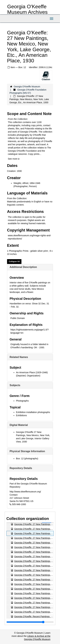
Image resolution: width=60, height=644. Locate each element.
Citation (46, 76)
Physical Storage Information (27, 451)
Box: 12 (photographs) (27, 458)
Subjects (15, 385)
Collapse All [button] (14, 262)
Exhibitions (21, 415)
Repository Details (21, 468)
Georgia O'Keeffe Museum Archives (27, 9)
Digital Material (19, 425)
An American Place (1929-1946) (32, 372)
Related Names (19, 357)
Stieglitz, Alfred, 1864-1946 (27, 183)
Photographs (22, 401)
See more (14, 159)
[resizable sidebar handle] (30, 622)
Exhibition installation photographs (33, 412)
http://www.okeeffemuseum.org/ (25, 492)
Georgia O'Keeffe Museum (27, 87)
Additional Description (23, 267)
